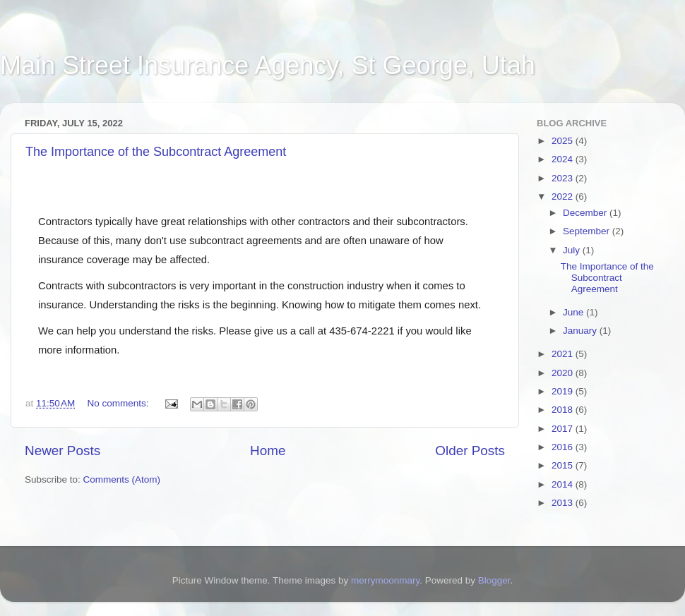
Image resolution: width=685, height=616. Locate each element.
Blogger (494, 580)
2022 (564, 197)
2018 (564, 410)
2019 (564, 391)
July (573, 250)
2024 (564, 159)
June (574, 312)
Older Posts (470, 451)
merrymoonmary (385, 580)
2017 (564, 429)
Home (268, 451)
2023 (564, 178)
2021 (564, 354)
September (588, 231)
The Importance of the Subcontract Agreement (156, 152)
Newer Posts (62, 451)
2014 (564, 484)
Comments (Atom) (122, 479)
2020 (564, 373)
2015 (564, 465)
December (586, 213)
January (581, 331)
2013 (564, 503)
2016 (564, 447)
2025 (564, 141)
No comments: (119, 403)
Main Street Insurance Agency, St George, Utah (268, 65)
